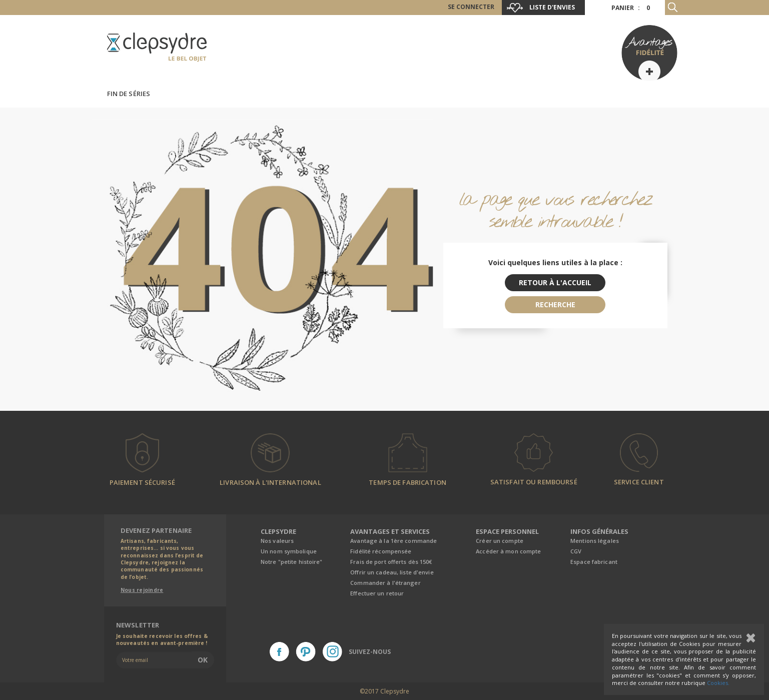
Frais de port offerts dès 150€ (391, 562)
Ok (203, 660)
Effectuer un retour (377, 593)
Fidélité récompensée (381, 551)
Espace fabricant (594, 562)
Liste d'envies (552, 7)
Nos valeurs (277, 541)
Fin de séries (129, 94)
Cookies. (718, 683)
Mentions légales (595, 541)
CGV (576, 551)
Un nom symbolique (289, 551)
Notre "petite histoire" (292, 562)
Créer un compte (500, 541)
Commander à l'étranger (385, 583)
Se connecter (471, 7)
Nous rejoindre (142, 590)
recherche (555, 304)
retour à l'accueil (555, 282)
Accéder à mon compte (508, 551)
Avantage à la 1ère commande (394, 541)
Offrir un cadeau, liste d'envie (392, 572)
